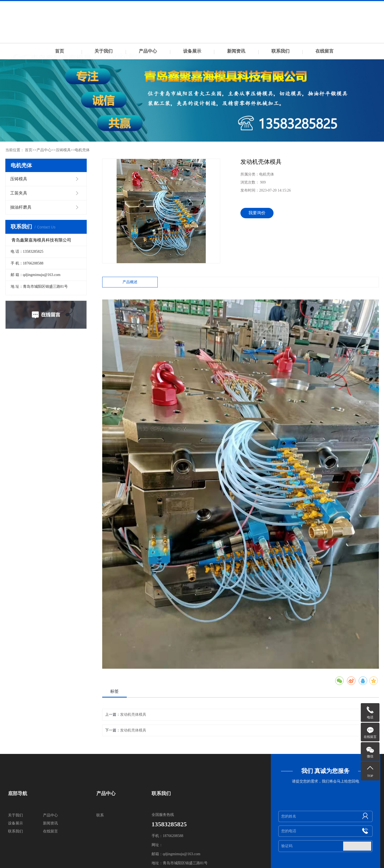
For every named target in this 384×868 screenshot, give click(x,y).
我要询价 (257, 213)
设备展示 (192, 51)
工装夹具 (19, 193)
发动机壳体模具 (133, 715)
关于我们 (104, 51)
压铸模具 (63, 150)
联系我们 (280, 51)
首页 (60, 51)
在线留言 (324, 51)
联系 (100, 815)
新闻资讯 (236, 51)
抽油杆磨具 (21, 207)
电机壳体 (82, 150)
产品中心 (148, 51)
